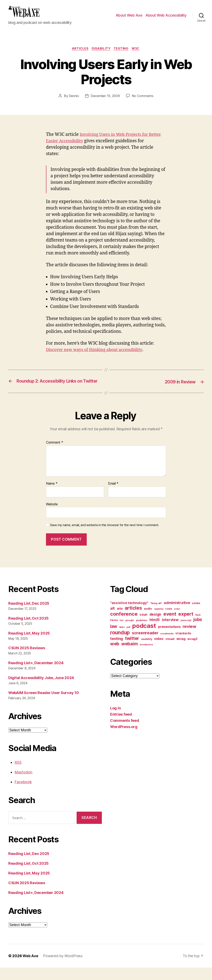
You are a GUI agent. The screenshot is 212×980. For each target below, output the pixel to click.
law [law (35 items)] (114, 639)
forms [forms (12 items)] (114, 633)
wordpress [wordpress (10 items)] (146, 657)
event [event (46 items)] (170, 626)
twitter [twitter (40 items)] (132, 651)
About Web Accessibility (166, 18)
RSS (18, 775)
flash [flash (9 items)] (198, 627)
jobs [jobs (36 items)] (198, 632)
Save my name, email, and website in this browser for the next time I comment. (105, 537)
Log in (115, 720)
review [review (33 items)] (189, 639)
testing (122, 55)
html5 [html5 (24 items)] (155, 632)
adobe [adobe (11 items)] (196, 616)
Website (52, 517)
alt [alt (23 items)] (112, 621)
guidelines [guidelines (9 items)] (142, 633)
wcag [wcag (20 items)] (181, 651)
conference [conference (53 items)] (124, 626)
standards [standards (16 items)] (183, 646)
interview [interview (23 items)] (170, 632)
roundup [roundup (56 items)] (120, 645)
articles (79, 55)
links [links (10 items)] (122, 640)
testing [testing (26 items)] (117, 651)
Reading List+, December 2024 (36, 675)
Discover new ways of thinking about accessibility (97, 356)
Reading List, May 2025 (29, 646)
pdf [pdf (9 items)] (128, 640)
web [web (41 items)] (115, 656)
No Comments (143, 102)
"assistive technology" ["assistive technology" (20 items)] (129, 615)
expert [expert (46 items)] (186, 626)
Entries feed (121, 727)
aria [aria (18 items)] (120, 621)
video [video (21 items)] (159, 651)
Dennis (73, 102)
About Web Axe (129, 18)
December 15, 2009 (105, 102)
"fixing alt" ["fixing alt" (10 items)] (156, 616)
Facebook (23, 794)
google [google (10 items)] (129, 633)
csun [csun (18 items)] (143, 627)
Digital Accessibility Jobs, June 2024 (41, 690)
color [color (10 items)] (177, 621)
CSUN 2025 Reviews (27, 660)
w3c (138, 55)
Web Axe (30, 968)
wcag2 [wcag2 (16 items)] (192, 651)
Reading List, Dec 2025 (29, 616)
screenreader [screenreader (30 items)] (145, 645)
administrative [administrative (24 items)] (177, 615)
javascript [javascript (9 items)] (186, 633)
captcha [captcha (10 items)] (159, 621)
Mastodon (23, 785)
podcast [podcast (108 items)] (144, 638)
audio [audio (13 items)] (148, 621)
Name (52, 496)
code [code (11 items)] (169, 621)
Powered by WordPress (63, 968)
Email (113, 496)
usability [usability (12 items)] (147, 651)
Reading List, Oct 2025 (28, 631)
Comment (55, 455)
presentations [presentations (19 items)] (169, 639)
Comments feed (125, 733)
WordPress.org (124, 739)
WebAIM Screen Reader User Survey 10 (44, 705)
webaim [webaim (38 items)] (129, 656)
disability (101, 55)
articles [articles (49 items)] (133, 620)
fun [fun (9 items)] (121, 633)
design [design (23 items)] (155, 627)
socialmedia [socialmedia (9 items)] (167, 646)
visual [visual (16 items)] (170, 651)
